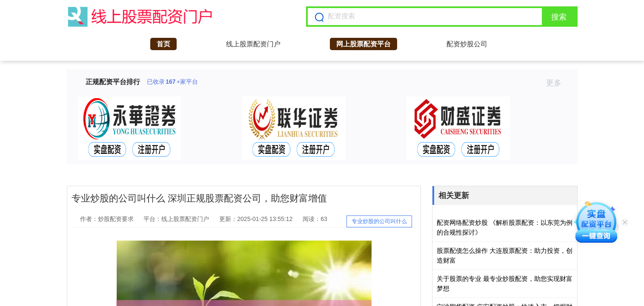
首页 (163, 44)
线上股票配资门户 (253, 44)
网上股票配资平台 (364, 44)
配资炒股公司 (467, 44)
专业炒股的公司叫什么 (379, 221)
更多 (557, 83)
